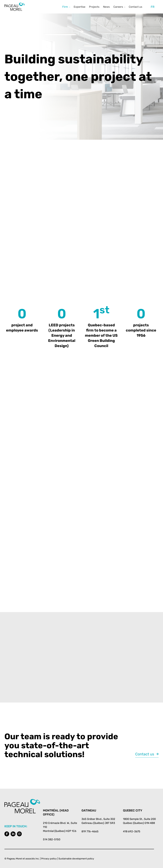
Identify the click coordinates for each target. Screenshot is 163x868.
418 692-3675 (132, 831)
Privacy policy (49, 859)
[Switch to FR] (153, 7)
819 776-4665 (90, 831)
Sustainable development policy (76, 859)
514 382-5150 (52, 839)
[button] (69, 7)
